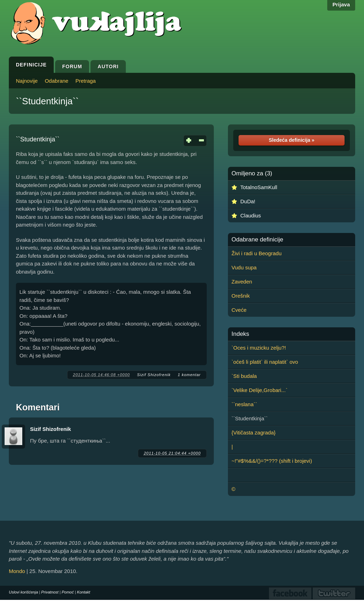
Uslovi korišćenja (24, 592)
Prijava (341, 4)
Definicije (31, 65)
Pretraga (86, 81)
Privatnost (50, 592)
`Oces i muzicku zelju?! (259, 348)
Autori (108, 66)
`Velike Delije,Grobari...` (259, 390)
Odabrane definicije (257, 240)
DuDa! (248, 201)
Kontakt (84, 592)
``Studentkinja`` (47, 101)
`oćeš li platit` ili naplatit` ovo (265, 362)
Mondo (17, 571)
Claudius (251, 215)
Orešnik (241, 296)
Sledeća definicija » (291, 140)
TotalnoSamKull (259, 187)
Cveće (239, 310)
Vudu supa (244, 267)
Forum (72, 66)
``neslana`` (244, 404)
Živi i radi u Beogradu (257, 253)
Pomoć (67, 592)
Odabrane (57, 81)
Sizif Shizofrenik (154, 375)
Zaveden (242, 282)
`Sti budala (244, 376)
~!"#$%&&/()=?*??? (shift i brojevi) (272, 461)
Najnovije (27, 81)
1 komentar (189, 375)
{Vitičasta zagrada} (254, 432)
